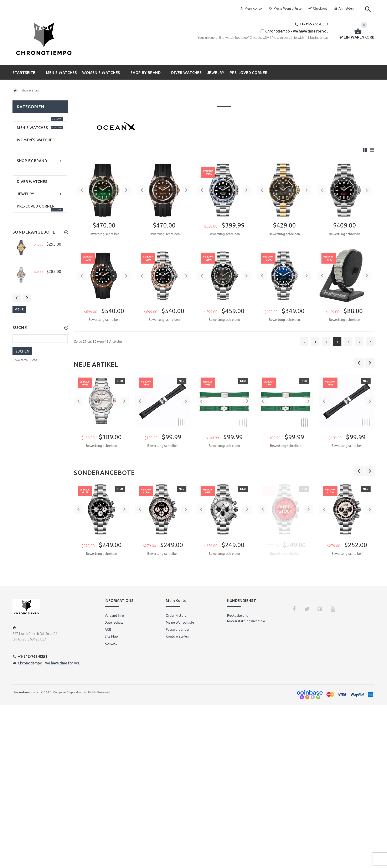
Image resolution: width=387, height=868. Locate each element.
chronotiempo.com (26, 692)
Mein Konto (251, 8)
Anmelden (344, 8)
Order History (176, 615)
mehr (19, 309)
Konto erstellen (177, 636)
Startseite (15, 91)
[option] (101, 418)
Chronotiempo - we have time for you (49, 663)
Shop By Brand (31, 91)
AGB (108, 629)
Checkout (318, 8)
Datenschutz (114, 622)
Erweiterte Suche (25, 360)
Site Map (111, 636)
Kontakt (111, 643)
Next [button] (27, 298)
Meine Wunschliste (285, 8)
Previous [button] (17, 298)
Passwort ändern (179, 629)
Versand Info (114, 615)
